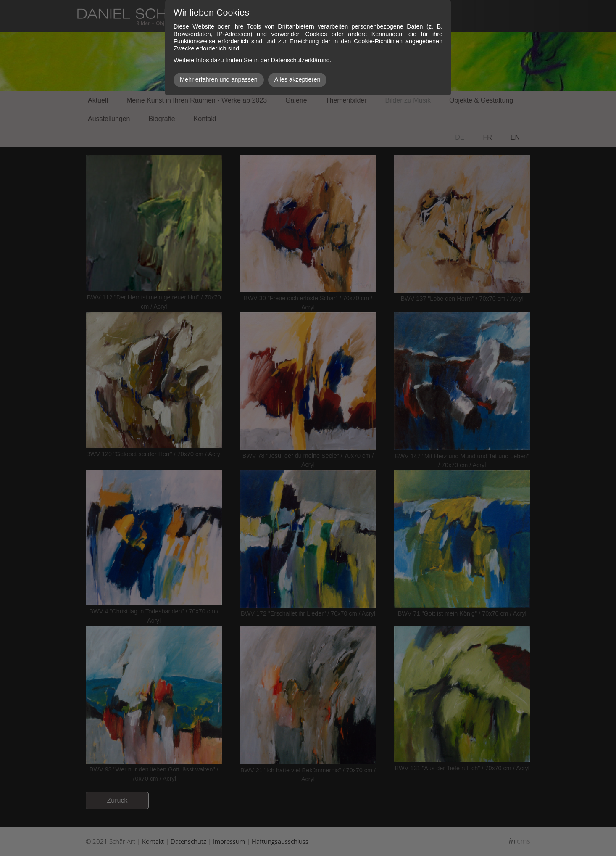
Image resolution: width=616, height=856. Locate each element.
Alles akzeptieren (297, 79)
